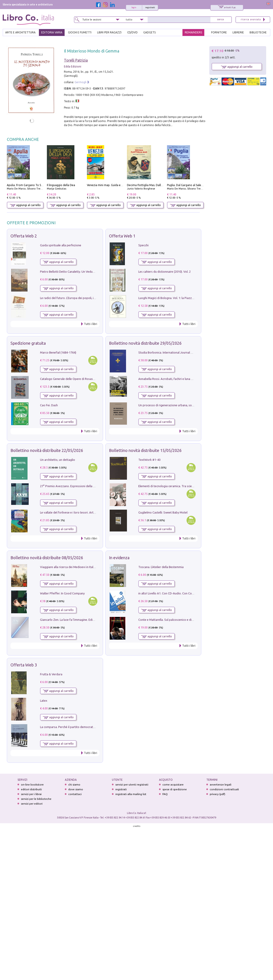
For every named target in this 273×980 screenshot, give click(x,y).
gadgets (149, 32)
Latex (44, 701)
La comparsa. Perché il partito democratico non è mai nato (79, 727)
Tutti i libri (91, 324)
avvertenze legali (221, 784)
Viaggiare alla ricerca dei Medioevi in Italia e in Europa (76, 567)
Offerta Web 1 (122, 236)
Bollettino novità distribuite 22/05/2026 (47, 450)
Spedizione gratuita (28, 343)
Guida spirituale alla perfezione (61, 245)
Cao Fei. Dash (49, 405)
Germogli (81, 82)
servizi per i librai (31, 794)
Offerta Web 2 (24, 236)
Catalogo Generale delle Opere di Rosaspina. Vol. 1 (74, 379)
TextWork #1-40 (149, 460)
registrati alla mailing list (131, 794)
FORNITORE (219, 32)
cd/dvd (132, 32)
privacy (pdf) (217, 794)
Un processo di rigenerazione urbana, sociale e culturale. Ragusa (181, 405)
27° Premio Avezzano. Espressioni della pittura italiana (76, 486)
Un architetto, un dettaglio (58, 460)
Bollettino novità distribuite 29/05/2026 (145, 343)
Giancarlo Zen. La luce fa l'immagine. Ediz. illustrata (74, 620)
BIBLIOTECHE (258, 32)
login (134, 7)
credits (137, 826)
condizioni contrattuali (224, 789)
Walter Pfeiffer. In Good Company (62, 593)
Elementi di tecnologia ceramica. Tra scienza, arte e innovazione (180, 486)
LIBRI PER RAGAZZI (109, 32)
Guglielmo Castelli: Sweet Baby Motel (163, 512)
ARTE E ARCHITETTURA (20, 32)
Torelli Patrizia (76, 60)
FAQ (165, 794)
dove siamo (76, 789)
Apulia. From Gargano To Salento (28, 185)
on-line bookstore (32, 784)
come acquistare (173, 784)
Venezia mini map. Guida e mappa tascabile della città (121, 185)
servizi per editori (32, 804)
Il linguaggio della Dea (61, 185)
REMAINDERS (193, 32)
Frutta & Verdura (51, 674)
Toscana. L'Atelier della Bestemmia (161, 567)
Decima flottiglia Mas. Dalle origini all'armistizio (158, 185)
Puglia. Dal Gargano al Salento (186, 185)
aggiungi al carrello (25, 205)
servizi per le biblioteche (36, 799)
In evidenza (119, 558)
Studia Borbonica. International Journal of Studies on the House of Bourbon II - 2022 (194, 352)
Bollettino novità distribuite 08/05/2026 (47, 558)
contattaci (75, 794)
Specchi (143, 245)
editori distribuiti (31, 789)
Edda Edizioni (73, 66)
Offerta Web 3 (24, 665)
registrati (150, 7)
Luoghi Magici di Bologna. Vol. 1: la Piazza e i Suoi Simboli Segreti (182, 298)
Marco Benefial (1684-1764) (58, 352)
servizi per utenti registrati (132, 784)
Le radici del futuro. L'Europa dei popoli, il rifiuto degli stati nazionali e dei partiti (93, 298)
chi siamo (74, 784)
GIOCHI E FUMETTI (80, 32)
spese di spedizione (175, 789)
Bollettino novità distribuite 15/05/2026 (145, 450)
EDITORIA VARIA (52, 32)
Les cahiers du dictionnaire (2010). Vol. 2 (164, 272)
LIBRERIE (238, 32)
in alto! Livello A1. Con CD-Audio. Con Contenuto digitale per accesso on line (188, 593)
